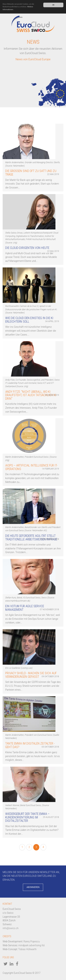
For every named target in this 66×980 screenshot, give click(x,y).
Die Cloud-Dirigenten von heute (27, 248)
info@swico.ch (11, 928)
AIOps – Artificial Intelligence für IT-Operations (31, 467)
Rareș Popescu (32, 941)
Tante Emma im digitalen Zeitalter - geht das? (30, 745)
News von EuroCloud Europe (33, 59)
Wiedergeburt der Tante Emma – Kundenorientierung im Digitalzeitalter (27, 817)
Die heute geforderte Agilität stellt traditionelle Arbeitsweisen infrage (31, 537)
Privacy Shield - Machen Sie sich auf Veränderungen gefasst (31, 675)
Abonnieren (33, 887)
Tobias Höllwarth (27, 949)
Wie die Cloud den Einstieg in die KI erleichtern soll (29, 320)
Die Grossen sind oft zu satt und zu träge (31, 173)
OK (53, 5)
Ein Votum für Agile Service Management (25, 608)
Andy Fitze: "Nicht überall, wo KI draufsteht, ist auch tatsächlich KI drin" (31, 395)
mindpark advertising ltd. (32, 945)
